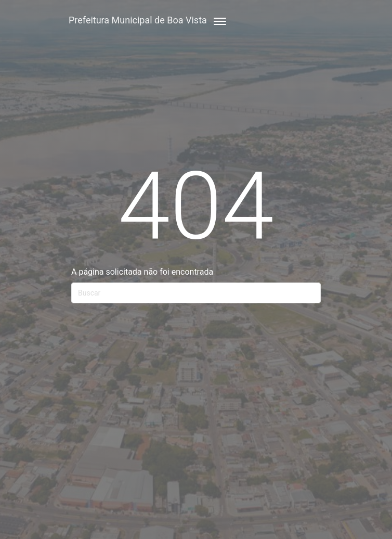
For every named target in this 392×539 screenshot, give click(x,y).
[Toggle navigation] (217, 20)
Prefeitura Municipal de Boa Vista (138, 20)
